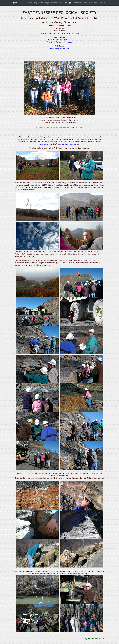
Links (85, 3)
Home (16, 3)
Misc (102, 3)
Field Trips (67, 3)
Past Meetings (44, 3)
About (96, 3)
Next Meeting (32, 3)
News (91, 3)
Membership (77, 3)
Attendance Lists (56, 3)
